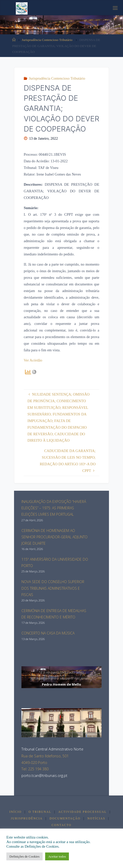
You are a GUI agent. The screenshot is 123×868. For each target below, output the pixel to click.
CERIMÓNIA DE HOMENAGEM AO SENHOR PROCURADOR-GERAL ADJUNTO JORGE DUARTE (54, 537)
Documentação (65, 818)
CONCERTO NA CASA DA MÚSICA (48, 633)
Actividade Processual (82, 812)
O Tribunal (40, 812)
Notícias (96, 818)
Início (16, 812)
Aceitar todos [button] (57, 856)
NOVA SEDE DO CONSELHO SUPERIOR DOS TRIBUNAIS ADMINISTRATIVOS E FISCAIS (53, 588)
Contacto (61, 825)
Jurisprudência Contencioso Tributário (47, 40)
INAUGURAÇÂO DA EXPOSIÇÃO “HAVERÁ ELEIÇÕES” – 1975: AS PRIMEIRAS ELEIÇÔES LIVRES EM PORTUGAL (54, 508)
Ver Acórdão (33, 360)
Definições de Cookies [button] (24, 856)
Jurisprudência (27, 818)
